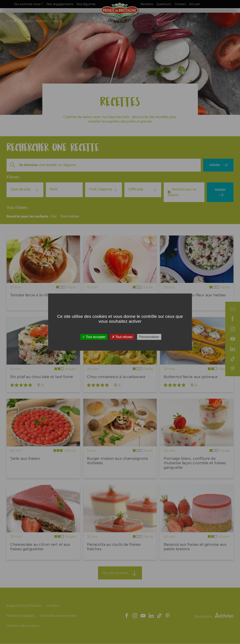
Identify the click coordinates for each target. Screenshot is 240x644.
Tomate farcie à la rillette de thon (41, 295)
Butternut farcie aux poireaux (191, 377)
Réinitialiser (70, 216)
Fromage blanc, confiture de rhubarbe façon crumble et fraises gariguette (195, 463)
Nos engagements (60, 4)
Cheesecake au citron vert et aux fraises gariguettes (40, 547)
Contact (180, 4)
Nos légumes (86, 4)
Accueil (195, 4)
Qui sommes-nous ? (29, 4)
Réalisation (214, 617)
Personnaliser (149, 337)
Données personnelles (58, 616)
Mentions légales (21, 616)
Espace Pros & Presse (24, 606)
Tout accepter (94, 337)
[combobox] (25, 189)
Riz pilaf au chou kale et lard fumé (42, 377)
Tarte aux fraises (25, 459)
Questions (164, 4)
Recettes (147, 4)
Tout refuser (122, 337)
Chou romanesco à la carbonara (116, 377)
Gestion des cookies (23, 626)
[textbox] (25, 189)
